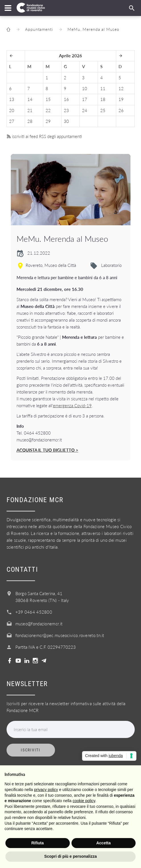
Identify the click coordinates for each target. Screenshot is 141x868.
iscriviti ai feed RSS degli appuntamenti (44, 136)
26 (121, 110)
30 (66, 121)
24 (85, 110)
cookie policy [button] (84, 801)
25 (103, 110)
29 (48, 121)
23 (66, 110)
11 (103, 88)
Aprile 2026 (70, 56)
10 (85, 88)
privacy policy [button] (46, 790)
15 (48, 99)
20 (12, 110)
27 (12, 121)
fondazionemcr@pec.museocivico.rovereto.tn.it (60, 635)
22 (48, 110)
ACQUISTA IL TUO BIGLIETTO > (47, 450)
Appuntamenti (39, 29)
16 (66, 99)
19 (121, 99)
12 (121, 88)
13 (12, 99)
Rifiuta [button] (38, 843)
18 (103, 99)
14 (30, 99)
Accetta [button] (104, 843)
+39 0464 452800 (34, 612)
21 (30, 110)
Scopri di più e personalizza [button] (70, 856)
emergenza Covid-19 (72, 405)
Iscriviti (30, 750)
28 (30, 121)
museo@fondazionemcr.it (39, 624)
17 (85, 99)
